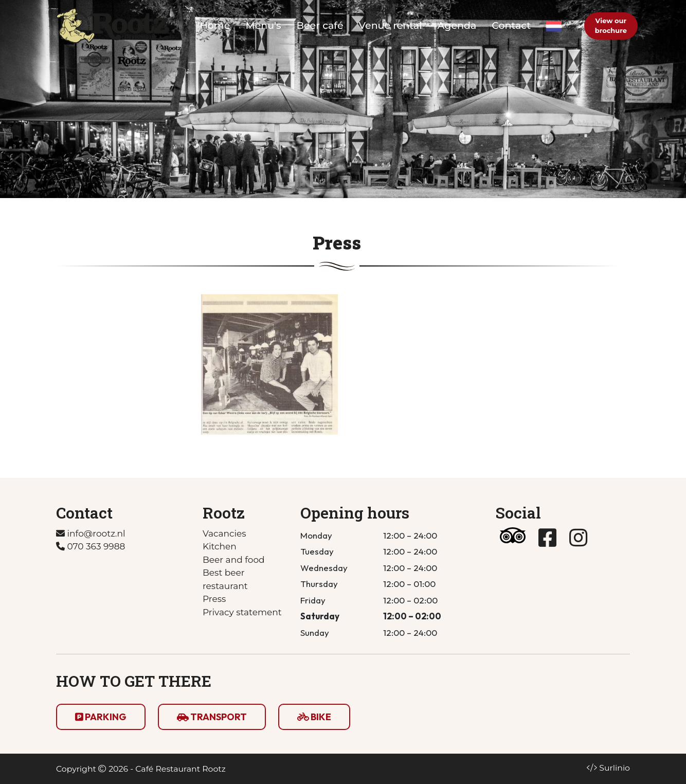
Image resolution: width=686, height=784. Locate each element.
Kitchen (220, 546)
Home (215, 25)
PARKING (101, 717)
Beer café (320, 25)
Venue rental (391, 25)
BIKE (314, 717)
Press (214, 599)
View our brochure (611, 26)
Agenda (457, 25)
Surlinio (615, 768)
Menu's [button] (264, 25)
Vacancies (224, 533)
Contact (511, 25)
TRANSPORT (212, 717)
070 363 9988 (91, 546)
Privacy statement (242, 612)
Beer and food (234, 560)
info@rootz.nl (91, 533)
